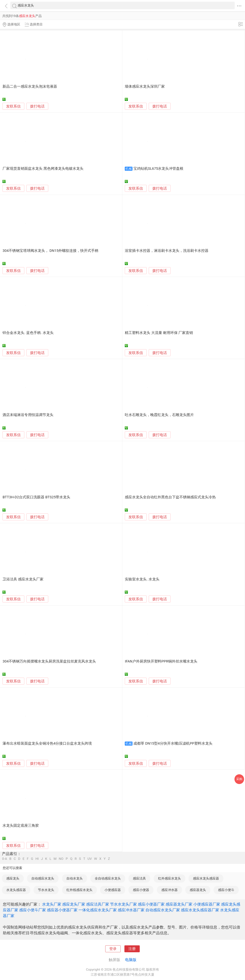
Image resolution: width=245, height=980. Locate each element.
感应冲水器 (169, 890)
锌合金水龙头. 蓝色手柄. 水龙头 (28, 333)
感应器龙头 (198, 890)
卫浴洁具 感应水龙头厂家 (23, 579)
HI (37, 859)
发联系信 (13, 106)
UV (90, 859)
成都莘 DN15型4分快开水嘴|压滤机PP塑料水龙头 (173, 743)
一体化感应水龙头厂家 (98, 910)
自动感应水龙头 (43, 878)
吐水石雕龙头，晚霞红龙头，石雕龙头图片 (159, 415)
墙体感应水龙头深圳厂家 (145, 86)
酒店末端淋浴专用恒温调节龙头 (28, 415)
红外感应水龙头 (169, 878)
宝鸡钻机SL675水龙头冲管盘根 (158, 169)
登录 (113, 949)
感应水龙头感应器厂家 (200, 910)
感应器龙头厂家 (179, 904)
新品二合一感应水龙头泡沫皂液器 (30, 86)
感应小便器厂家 (151, 904)
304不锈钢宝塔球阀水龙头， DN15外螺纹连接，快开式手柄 (50, 251)
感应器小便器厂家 (62, 910)
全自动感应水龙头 (108, 878)
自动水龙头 (75, 878)
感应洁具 (139, 878)
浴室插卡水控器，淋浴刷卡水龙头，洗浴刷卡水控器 (167, 251)
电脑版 (131, 960)
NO (61, 859)
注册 (132, 949)
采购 (239, 779)
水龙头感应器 (16, 890)
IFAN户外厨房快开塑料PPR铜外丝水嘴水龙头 (161, 661)
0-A (5, 859)
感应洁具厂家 (98, 904)
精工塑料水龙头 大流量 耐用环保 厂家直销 (159, 333)
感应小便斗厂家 (33, 910)
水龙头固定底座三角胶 (21, 826)
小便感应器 (113, 890)
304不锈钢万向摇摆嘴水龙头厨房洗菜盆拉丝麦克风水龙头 (49, 661)
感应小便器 (141, 890)
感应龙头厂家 (74, 904)
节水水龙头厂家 (123, 904)
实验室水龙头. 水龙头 (142, 579)
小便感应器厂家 (207, 904)
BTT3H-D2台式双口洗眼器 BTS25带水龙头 (36, 497)
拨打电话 (37, 106)
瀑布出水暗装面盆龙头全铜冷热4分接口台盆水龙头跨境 (47, 743)
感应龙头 (13, 878)
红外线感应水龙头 (79, 890)
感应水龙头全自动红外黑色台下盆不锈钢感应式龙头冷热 (170, 497)
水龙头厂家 (52, 904)
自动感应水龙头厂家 (163, 910)
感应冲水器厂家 (131, 910)
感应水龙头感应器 (206, 878)
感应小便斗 (226, 890)
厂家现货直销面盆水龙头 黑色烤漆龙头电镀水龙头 (43, 169)
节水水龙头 (46, 890)
